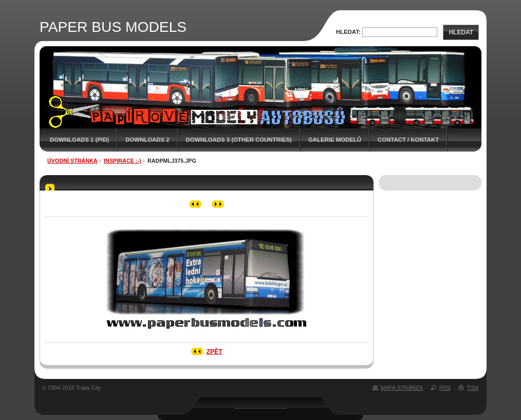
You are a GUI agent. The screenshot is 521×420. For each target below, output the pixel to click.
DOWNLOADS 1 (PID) (79, 140)
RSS (445, 388)
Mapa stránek (402, 388)
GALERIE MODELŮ (335, 140)
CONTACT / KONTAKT (408, 140)
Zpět (215, 352)
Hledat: (348, 32)
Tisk (473, 388)
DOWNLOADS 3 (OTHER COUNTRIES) (239, 140)
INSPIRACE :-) (123, 161)
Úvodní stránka (72, 161)
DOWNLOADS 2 (147, 140)
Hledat (461, 32)
